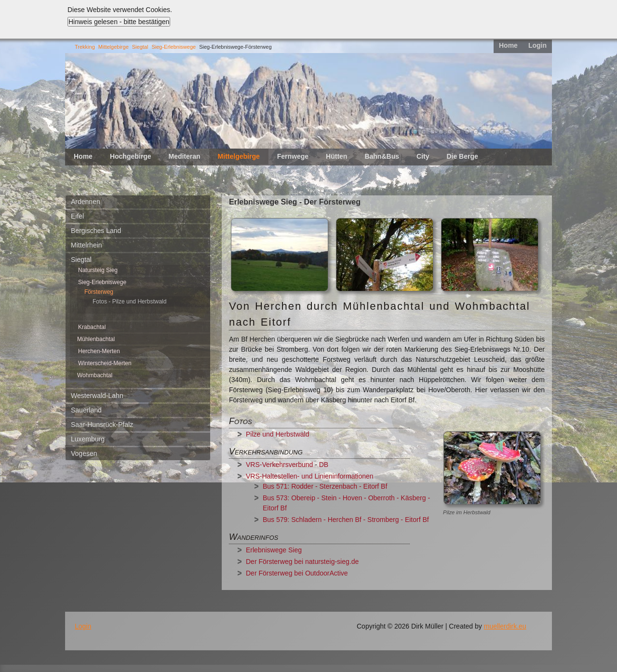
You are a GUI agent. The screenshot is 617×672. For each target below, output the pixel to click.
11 (502, 132)
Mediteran (184, 156)
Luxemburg (88, 439)
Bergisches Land (96, 231)
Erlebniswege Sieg (274, 550)
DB (325, 465)
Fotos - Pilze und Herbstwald (129, 302)
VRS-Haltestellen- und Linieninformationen (310, 476)
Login (537, 45)
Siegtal (140, 47)
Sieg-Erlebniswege (174, 47)
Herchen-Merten (99, 351)
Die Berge (462, 156)
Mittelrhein (87, 245)
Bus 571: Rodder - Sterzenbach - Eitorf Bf (325, 486)
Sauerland (86, 410)
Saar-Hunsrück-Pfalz (102, 425)
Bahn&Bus (382, 156)
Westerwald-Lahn (97, 396)
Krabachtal (92, 327)
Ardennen (86, 202)
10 (493, 132)
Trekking (85, 47)
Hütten (336, 156)
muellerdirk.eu (505, 626)
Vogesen (84, 453)
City (423, 156)
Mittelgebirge (114, 47)
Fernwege (293, 156)
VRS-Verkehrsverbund (279, 465)
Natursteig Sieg (98, 270)
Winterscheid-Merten (105, 363)
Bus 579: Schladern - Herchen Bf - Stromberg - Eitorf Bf (346, 520)
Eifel (77, 216)
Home (508, 45)
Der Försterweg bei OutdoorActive (297, 573)
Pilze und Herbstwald (278, 434)
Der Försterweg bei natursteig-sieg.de (302, 562)
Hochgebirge (131, 156)
